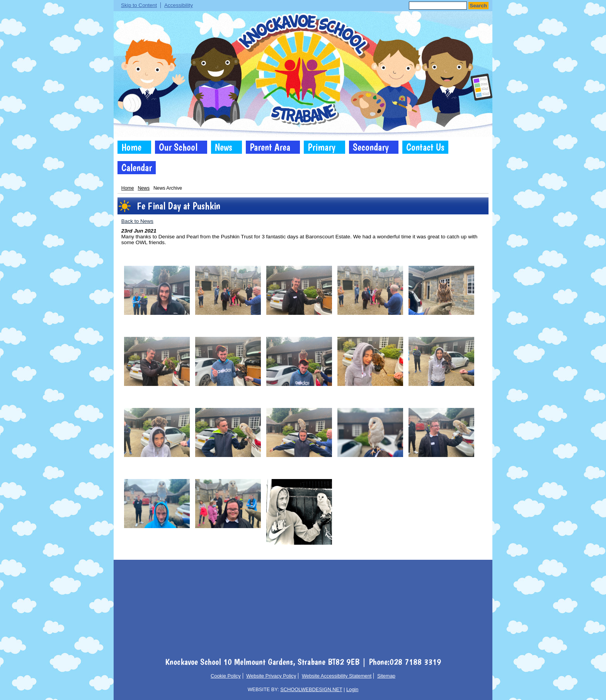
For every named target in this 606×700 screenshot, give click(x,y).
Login (352, 689)
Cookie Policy (226, 676)
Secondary (371, 147)
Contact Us (425, 147)
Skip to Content (139, 5)
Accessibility (179, 5)
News (224, 147)
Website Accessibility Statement (337, 676)
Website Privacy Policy (271, 676)
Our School (178, 147)
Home (131, 147)
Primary (322, 147)
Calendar (137, 168)
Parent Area (270, 147)
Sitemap (386, 676)
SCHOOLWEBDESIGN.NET (311, 689)
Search (478, 6)
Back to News (137, 221)
